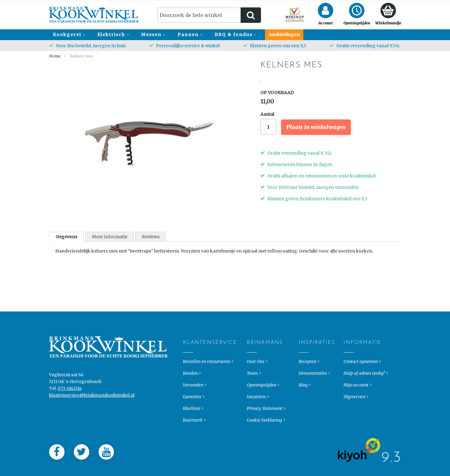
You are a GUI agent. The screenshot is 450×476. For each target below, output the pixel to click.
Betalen (190, 385)
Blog (303, 397)
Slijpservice (354, 409)
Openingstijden (261, 397)
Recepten (307, 374)
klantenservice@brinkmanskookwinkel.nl (92, 407)
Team (252, 385)
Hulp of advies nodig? (364, 385)
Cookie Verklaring (264, 432)
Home (55, 56)
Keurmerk (193, 432)
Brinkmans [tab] (252, 355)
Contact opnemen (361, 374)
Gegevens (66, 237)
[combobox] (209, 15)
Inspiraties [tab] (304, 355)
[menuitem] (68, 35)
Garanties (192, 409)
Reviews (151, 237)
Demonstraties (313, 385)
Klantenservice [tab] (188, 355)
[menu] (225, 35)
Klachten (191, 420)
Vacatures (256, 409)
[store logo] (94, 15)
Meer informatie (109, 237)
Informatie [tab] (349, 355)
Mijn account (356, 397)
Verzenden (193, 397)
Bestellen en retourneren (207, 374)
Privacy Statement (265, 420)
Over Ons (256, 374)
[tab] (66, 237)
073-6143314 (70, 401)
